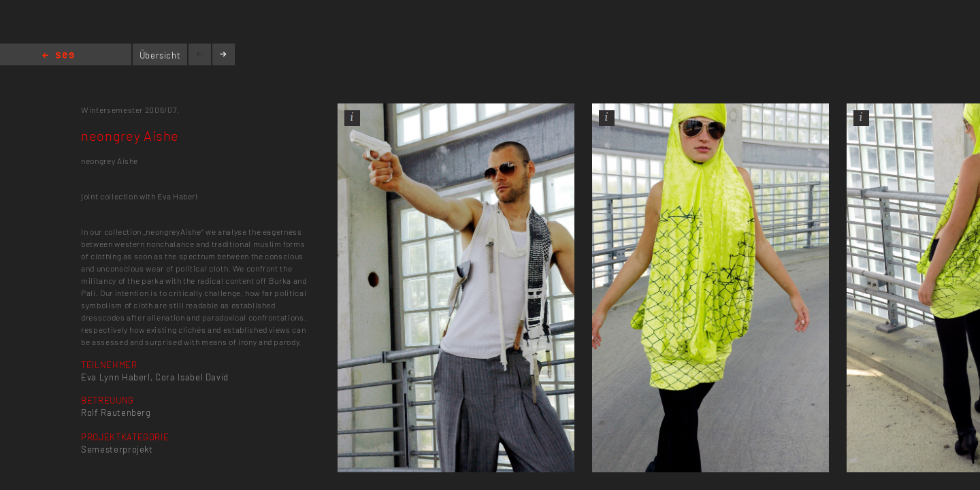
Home (58, 56)
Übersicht (160, 55)
